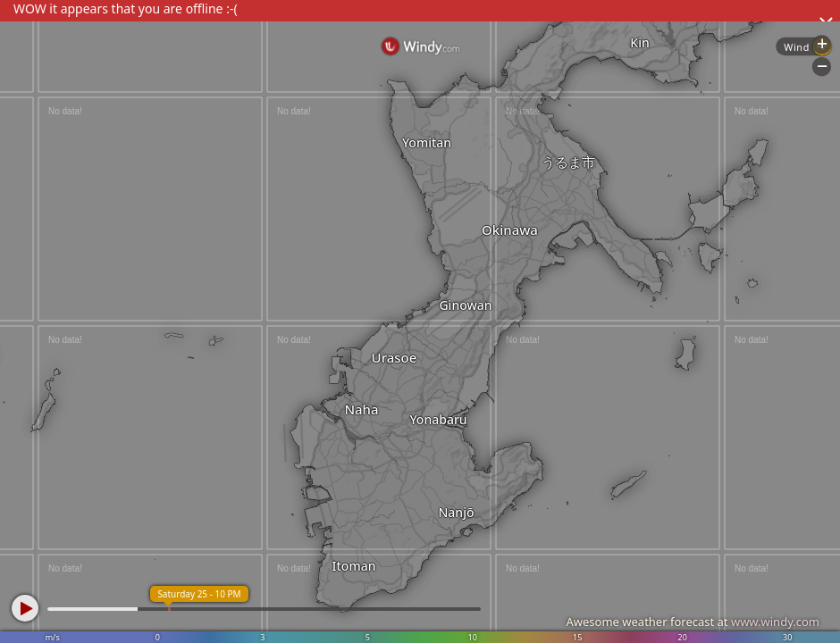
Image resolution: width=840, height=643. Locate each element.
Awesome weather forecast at (693, 622)
